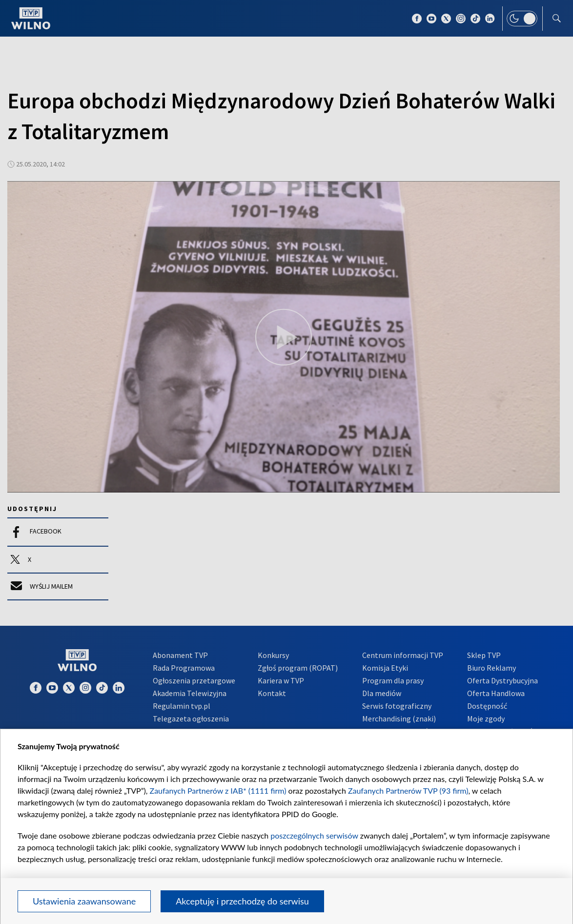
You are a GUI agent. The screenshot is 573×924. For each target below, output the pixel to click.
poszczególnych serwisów (314, 835)
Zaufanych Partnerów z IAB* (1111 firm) (218, 791)
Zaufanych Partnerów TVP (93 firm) (408, 791)
